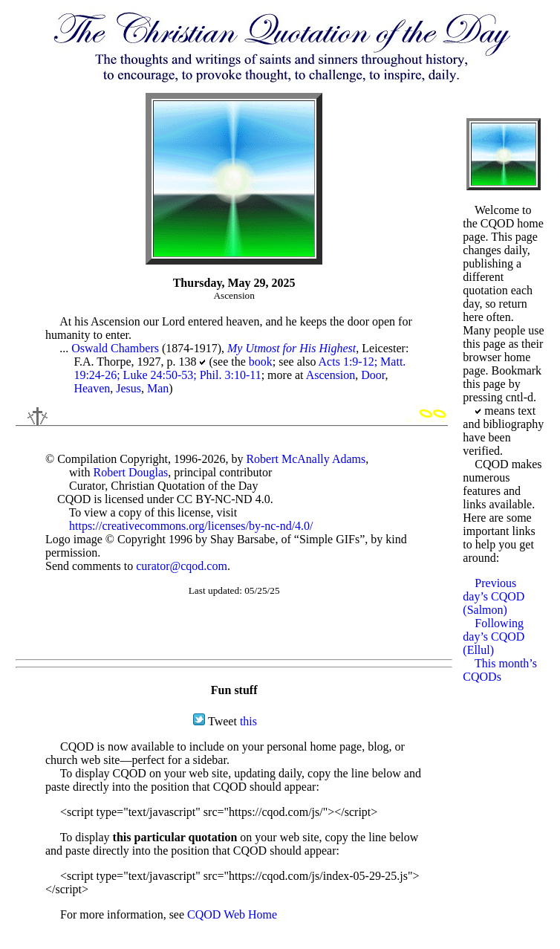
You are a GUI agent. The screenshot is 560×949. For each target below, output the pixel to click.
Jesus (128, 388)
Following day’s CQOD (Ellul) (494, 637)
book (261, 362)
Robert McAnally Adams (306, 459)
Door (373, 375)
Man (158, 388)
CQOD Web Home (232, 914)
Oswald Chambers (115, 348)
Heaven (92, 388)
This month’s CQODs (500, 670)
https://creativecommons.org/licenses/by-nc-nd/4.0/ (191, 526)
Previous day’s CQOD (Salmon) (494, 596)
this (248, 721)
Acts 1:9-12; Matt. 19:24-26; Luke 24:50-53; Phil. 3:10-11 (240, 368)
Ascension (331, 375)
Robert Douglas (130, 472)
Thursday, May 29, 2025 (234, 283)
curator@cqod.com (182, 566)
